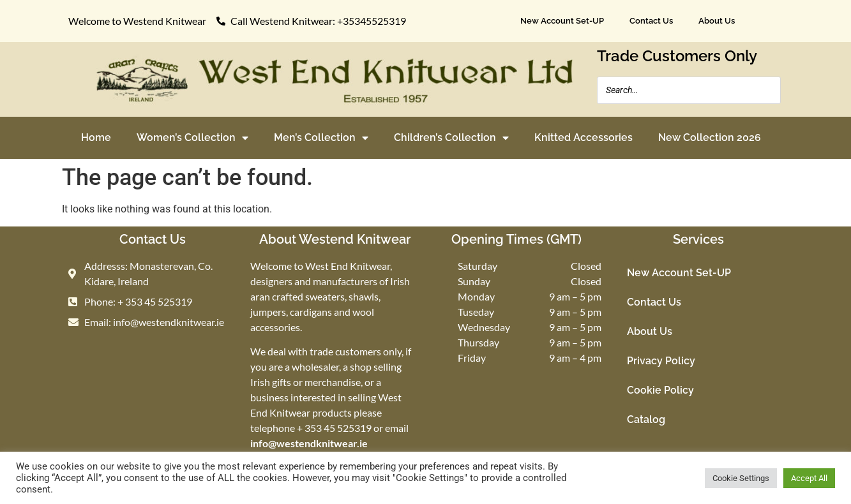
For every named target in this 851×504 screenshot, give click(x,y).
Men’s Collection (321, 138)
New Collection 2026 (710, 137)
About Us (717, 21)
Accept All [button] (809, 478)
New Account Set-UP (562, 21)
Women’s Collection (192, 138)
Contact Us (651, 21)
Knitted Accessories (584, 137)
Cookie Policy (660, 390)
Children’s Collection (451, 138)
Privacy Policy (661, 361)
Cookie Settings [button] (741, 478)
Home (96, 137)
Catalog (646, 419)
